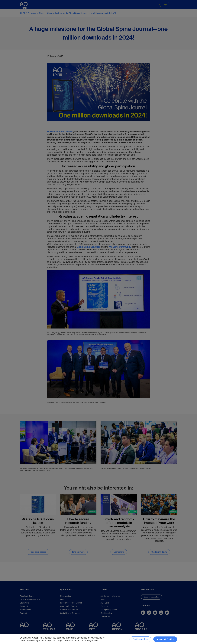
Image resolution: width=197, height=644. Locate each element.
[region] (99, 639)
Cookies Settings (140, 639)
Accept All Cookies (165, 639)
